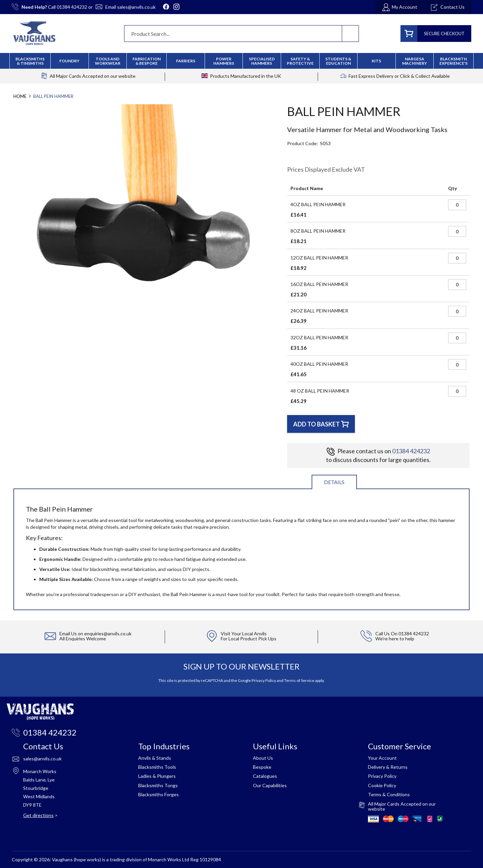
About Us (263, 758)
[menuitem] (147, 61)
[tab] (334, 482)
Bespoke (262, 767)
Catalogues (265, 776)
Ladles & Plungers (157, 776)
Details (334, 482)
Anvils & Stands (155, 758)
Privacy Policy (264, 680)
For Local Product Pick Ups (249, 639)
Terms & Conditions (389, 794)
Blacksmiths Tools (157, 767)
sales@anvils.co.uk (136, 7)
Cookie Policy (382, 785)
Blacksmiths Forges (158, 794)
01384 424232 (72, 7)
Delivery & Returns (388, 767)
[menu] (241, 61)
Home (20, 96)
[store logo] (34, 33)
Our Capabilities (270, 785)
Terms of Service (299, 680)
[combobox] (241, 34)
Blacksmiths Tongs (158, 785)
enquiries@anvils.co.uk (108, 633)
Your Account (382, 758)
